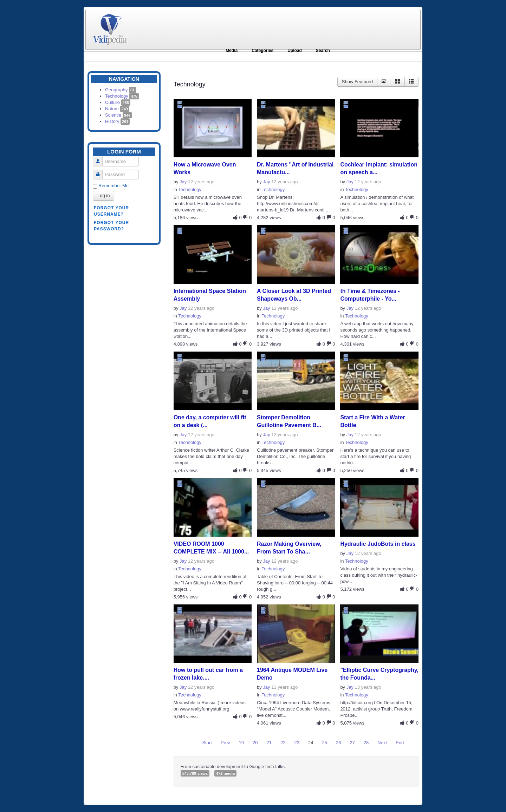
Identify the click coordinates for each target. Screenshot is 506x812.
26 (338, 743)
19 (241, 743)
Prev (225, 743)
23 (297, 743)
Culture (118, 102)
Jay (183, 182)
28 (366, 743)
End (400, 743)
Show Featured (357, 82)
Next (382, 743)
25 (324, 743)
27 (352, 743)
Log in (103, 195)
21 (269, 743)
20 (255, 743)
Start (207, 743)
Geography (121, 90)
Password (100, 172)
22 (283, 743)
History (117, 121)
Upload (295, 51)
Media (232, 51)
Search (323, 51)
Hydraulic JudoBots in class (378, 544)
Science (118, 115)
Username (100, 159)
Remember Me (113, 186)
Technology (122, 96)
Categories (262, 51)
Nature (117, 109)
